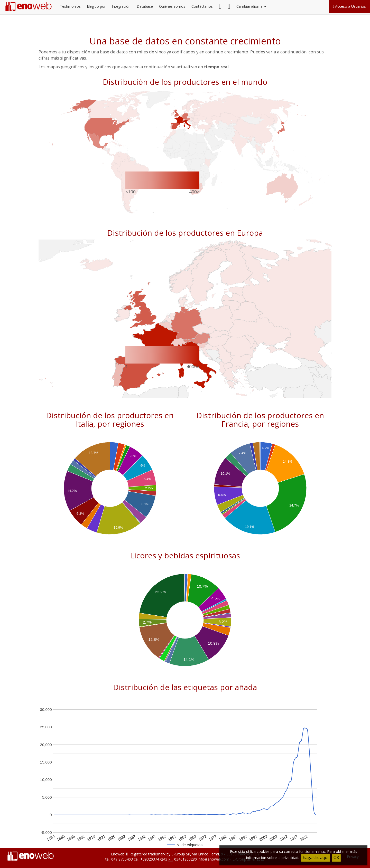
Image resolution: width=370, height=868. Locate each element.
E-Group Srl (181, 854)
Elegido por (96, 6)
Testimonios (70, 6)
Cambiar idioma (251, 6)
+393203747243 (154, 859)
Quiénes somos (172, 6)
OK (336, 857)
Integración (121, 6)
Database (145, 6)
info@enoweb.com (214, 859)
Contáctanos (202, 6)
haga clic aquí (316, 857)
